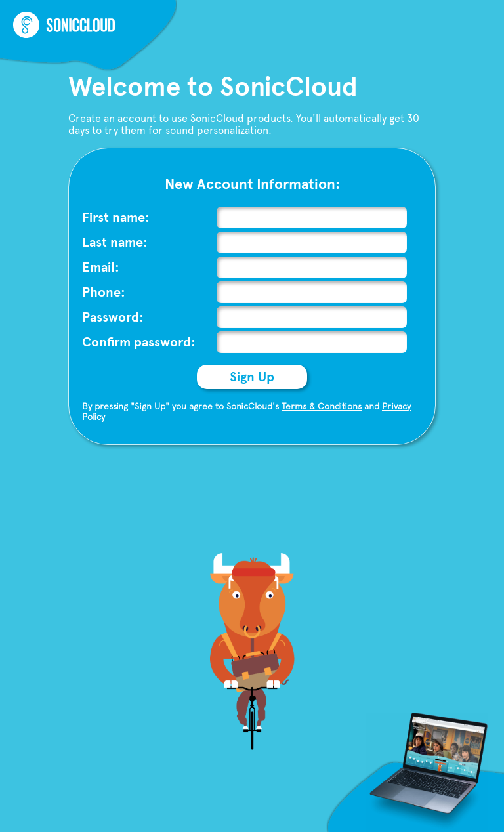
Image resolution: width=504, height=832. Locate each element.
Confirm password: (139, 342)
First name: (116, 218)
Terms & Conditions (322, 406)
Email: (101, 267)
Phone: (104, 292)
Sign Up (252, 377)
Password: (113, 317)
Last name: (115, 242)
